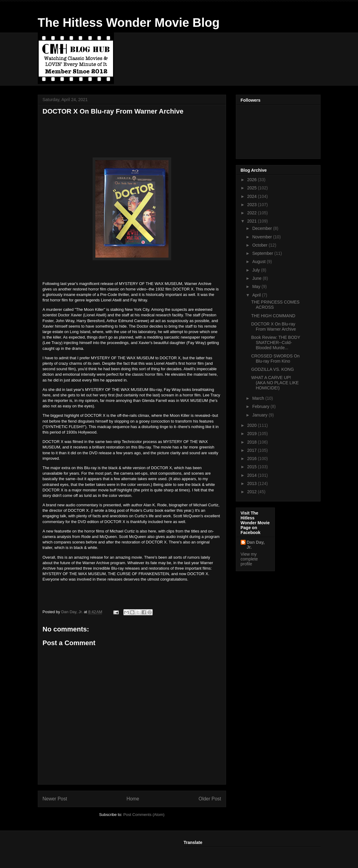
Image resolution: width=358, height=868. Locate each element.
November (263, 237)
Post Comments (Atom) (144, 815)
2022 (252, 213)
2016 (252, 459)
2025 (252, 188)
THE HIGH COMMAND (273, 316)
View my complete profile (249, 559)
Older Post (210, 799)
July (257, 270)
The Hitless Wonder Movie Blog (129, 23)
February (261, 406)
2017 (252, 450)
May (257, 286)
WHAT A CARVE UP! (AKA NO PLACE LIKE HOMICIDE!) (275, 383)
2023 (252, 205)
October (261, 245)
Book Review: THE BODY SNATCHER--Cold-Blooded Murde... (276, 343)
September (263, 253)
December (263, 228)
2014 (252, 475)
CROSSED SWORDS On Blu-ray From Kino (275, 358)
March (259, 398)
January (261, 415)
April (257, 295)
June (257, 278)
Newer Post (55, 799)
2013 (252, 483)
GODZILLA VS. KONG (272, 369)
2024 (252, 196)
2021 (252, 221)
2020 (252, 425)
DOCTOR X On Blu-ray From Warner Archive (273, 327)
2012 (252, 492)
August (259, 262)
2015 (252, 467)
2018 (252, 442)
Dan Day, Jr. (256, 545)
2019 (252, 434)
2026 (252, 180)
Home (133, 799)
